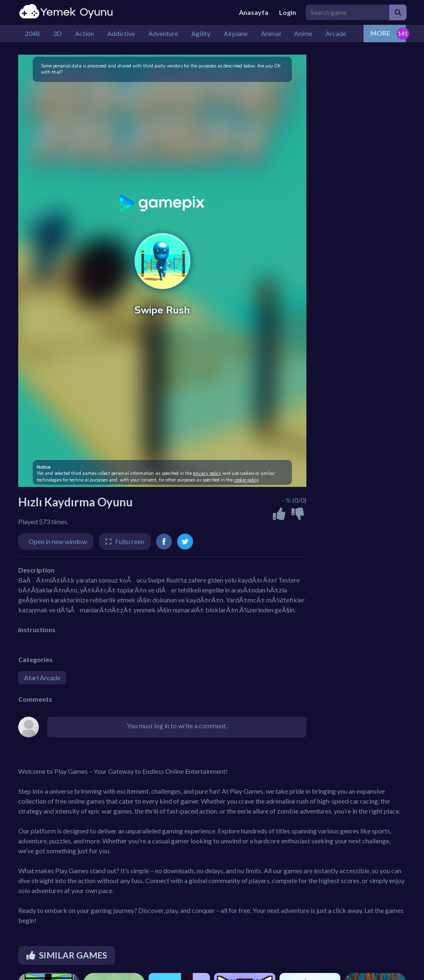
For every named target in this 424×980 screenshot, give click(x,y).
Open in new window (58, 541)
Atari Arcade (42, 678)
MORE (380, 33)
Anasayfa (254, 12)
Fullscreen (130, 541)
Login (288, 12)
